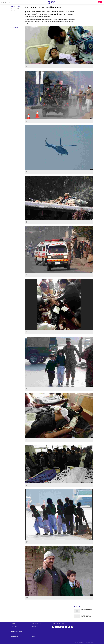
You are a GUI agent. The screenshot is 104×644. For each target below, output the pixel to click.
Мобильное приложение (17, 634)
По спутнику (34, 631)
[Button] (15, 28)
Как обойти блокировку (16, 631)
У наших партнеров (36, 629)
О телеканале (14, 626)
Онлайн (33, 634)
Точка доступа (35, 626)
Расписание (34, 639)
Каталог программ (15, 629)
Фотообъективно (16, 7)
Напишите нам (14, 636)
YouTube (33, 636)
